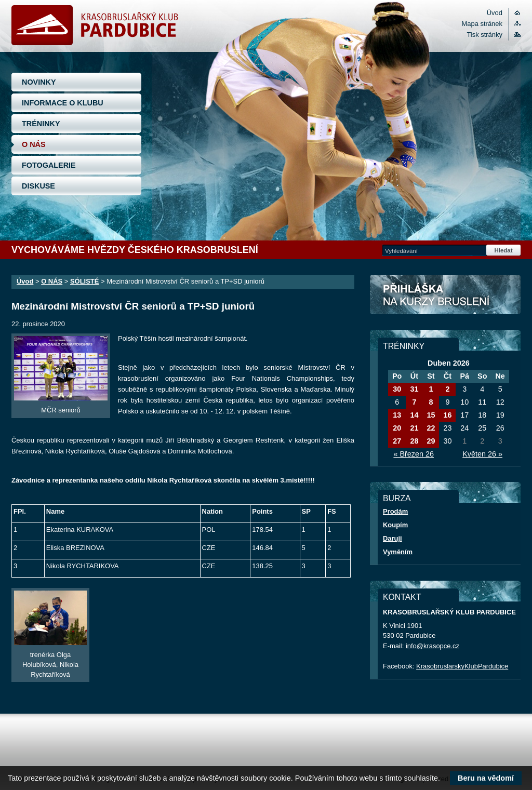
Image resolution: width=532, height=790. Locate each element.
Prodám (395, 511)
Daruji (393, 538)
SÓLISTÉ (84, 281)
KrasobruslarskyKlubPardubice (462, 666)
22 (431, 428)
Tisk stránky (484, 35)
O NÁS (34, 144)
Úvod (495, 13)
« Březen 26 (414, 454)
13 (397, 415)
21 (414, 428)
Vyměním (398, 552)
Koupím (395, 525)
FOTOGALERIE (49, 165)
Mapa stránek (482, 24)
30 (397, 389)
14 (414, 415)
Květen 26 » (482, 454)
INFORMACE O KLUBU (63, 103)
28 (414, 441)
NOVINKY (39, 82)
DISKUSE (38, 186)
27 (397, 441)
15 (431, 415)
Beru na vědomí (486, 778)
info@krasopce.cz (433, 646)
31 (414, 389)
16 (447, 415)
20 (397, 428)
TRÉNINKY (41, 124)
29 (431, 441)
